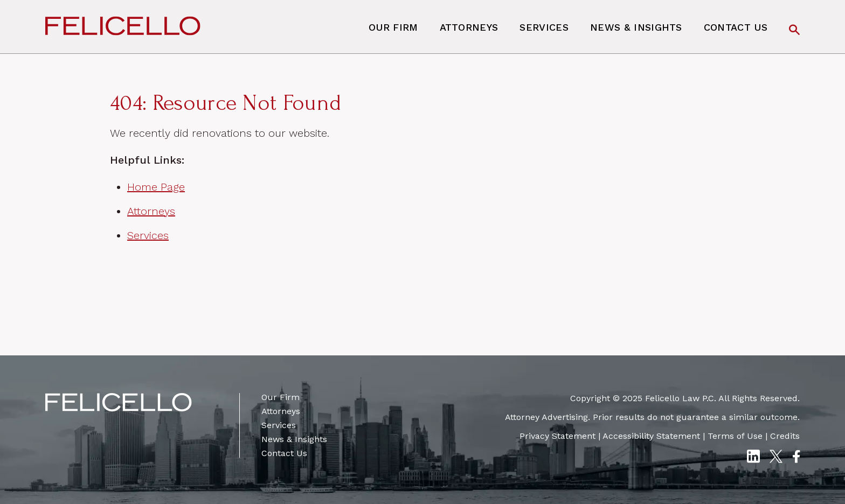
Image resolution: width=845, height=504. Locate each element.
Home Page (156, 187)
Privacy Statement (557, 436)
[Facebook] (796, 458)
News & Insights (636, 27)
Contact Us (736, 27)
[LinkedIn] (753, 458)
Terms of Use (735, 436)
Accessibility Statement (651, 436)
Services (544, 27)
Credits (785, 436)
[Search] (794, 31)
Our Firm (393, 27)
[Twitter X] (776, 458)
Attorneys (469, 27)
